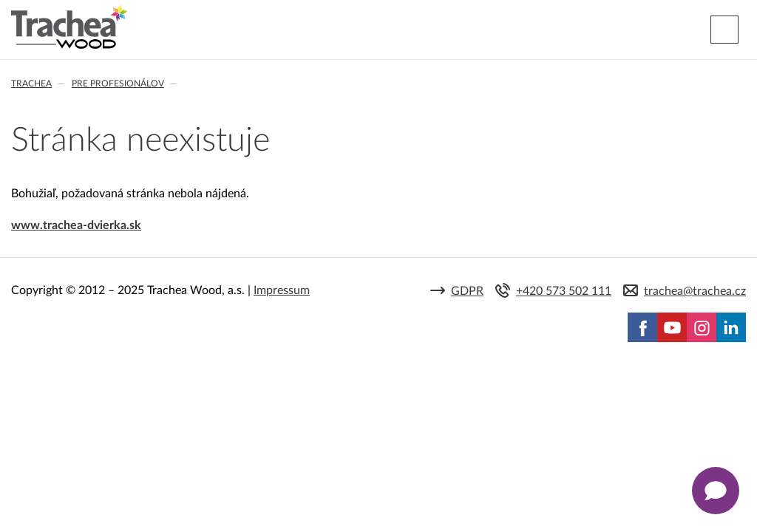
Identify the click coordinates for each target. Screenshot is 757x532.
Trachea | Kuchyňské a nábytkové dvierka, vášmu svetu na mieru (69, 27)
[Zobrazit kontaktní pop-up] (716, 491)
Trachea (31, 83)
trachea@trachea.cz (695, 291)
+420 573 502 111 (564, 291)
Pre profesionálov (118, 83)
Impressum (282, 290)
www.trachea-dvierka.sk (76, 225)
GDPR (467, 291)
